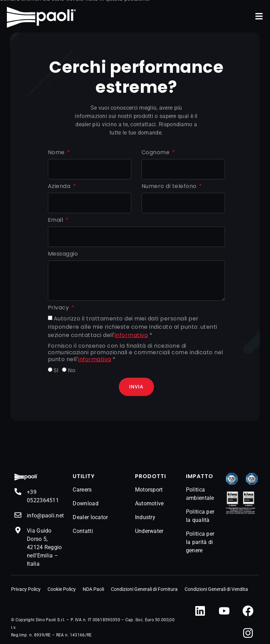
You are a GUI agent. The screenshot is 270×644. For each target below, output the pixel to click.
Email (56, 220)
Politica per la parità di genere (200, 542)
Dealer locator (90, 517)
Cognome (156, 153)
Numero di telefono (170, 186)
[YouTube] (224, 611)
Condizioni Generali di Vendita (216, 589)
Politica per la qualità (200, 516)
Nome (57, 153)
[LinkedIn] (200, 611)
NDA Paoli (93, 589)
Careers (82, 490)
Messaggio (63, 254)
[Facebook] (248, 611)
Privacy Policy (26, 589)
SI (56, 370)
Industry (145, 517)
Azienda (60, 186)
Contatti (83, 531)
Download (85, 503)
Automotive (149, 503)
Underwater (149, 531)
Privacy (59, 308)
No (72, 370)
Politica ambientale (200, 494)
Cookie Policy (62, 589)
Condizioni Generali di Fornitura (144, 589)
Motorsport (149, 490)
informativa (131, 335)
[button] (259, 16)
